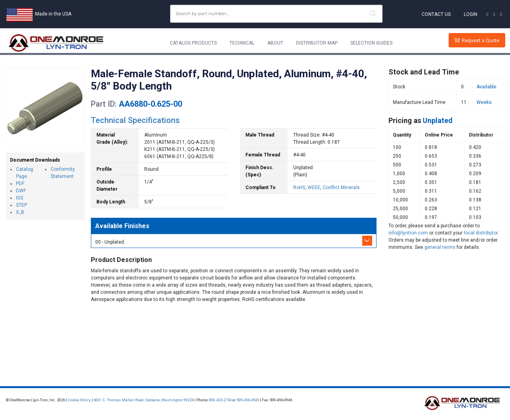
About (275, 43)
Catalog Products (193, 43)
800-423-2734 (220, 400)
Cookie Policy (79, 400)
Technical (242, 43)
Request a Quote (481, 41)
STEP (22, 205)
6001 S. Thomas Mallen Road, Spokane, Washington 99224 (144, 400)
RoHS (299, 188)
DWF (21, 191)
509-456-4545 (248, 400)
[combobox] (276, 14)
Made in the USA (53, 14)
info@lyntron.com (408, 233)
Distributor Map (317, 43)
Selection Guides (371, 43)
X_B (20, 212)
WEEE (314, 188)
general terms (440, 247)
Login (471, 14)
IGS (20, 198)
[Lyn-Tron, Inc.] (56, 43)
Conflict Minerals (341, 188)
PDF (20, 184)
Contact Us (436, 14)
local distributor (481, 233)
